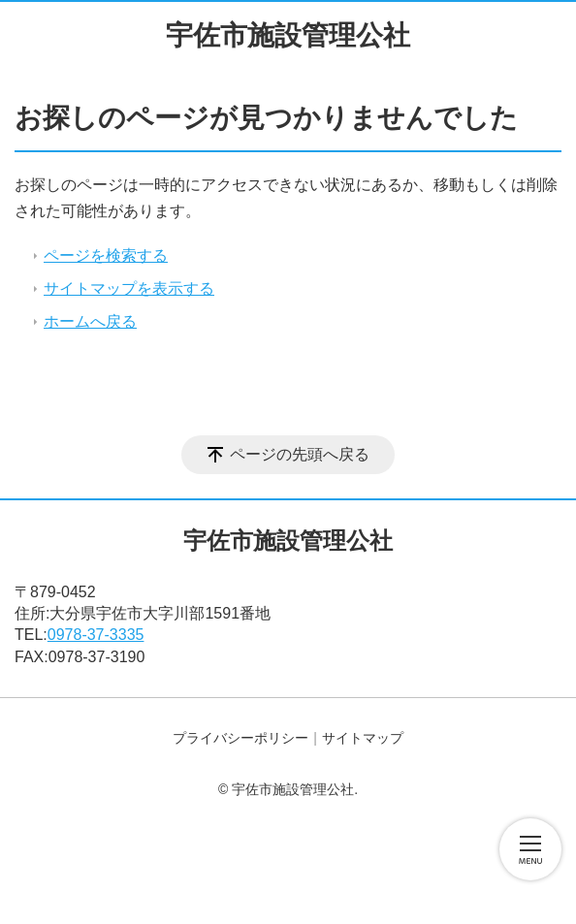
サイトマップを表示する (129, 288)
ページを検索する (106, 255)
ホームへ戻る (90, 321)
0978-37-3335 (96, 635)
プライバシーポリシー (240, 738)
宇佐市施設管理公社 (288, 35)
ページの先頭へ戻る (300, 454)
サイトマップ (363, 738)
